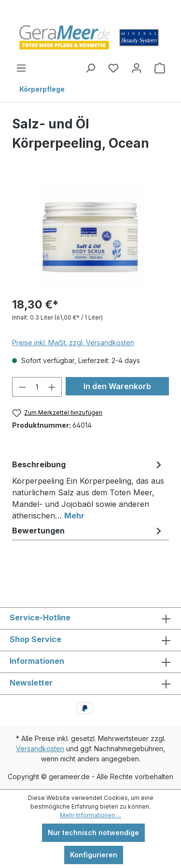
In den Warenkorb (117, 386)
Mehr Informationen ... (90, 815)
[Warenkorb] (160, 68)
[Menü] (21, 68)
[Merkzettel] (113, 68)
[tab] (88, 488)
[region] (90, 234)
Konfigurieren (94, 855)
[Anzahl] (37, 387)
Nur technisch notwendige (93, 833)
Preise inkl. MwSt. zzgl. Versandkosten (73, 343)
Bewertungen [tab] (88, 531)
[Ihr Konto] (137, 68)
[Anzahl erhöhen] (52, 387)
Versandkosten (40, 749)
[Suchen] (90, 68)
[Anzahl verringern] (22, 387)
